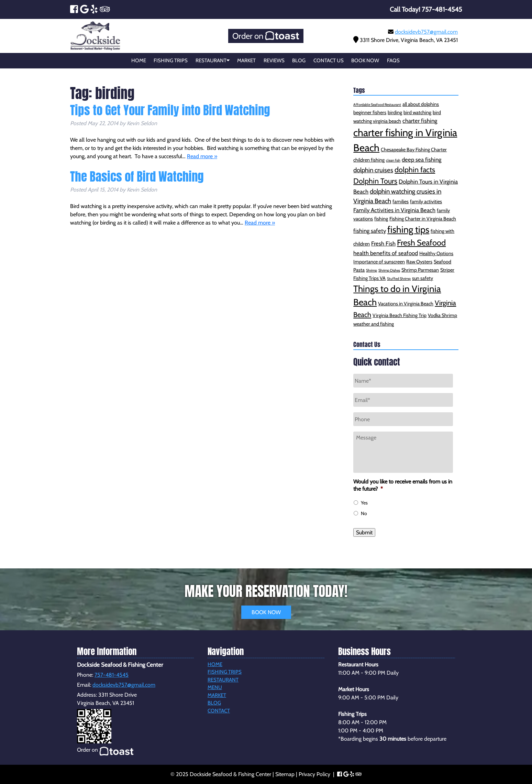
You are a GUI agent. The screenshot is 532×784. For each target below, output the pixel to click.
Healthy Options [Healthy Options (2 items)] (436, 253)
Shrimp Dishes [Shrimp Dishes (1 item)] (389, 270)
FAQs (393, 61)
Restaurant (213, 61)
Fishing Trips (171, 61)
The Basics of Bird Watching (137, 177)
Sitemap (285, 774)
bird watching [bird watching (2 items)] (417, 112)
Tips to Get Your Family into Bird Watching (170, 110)
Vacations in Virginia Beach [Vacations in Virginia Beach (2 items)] (406, 304)
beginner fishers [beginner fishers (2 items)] (370, 112)
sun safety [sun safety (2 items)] (423, 278)
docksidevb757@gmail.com (426, 32)
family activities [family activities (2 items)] (426, 202)
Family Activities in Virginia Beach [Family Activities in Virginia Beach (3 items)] (394, 210)
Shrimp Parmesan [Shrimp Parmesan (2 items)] (420, 270)
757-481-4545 (112, 675)
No (364, 513)
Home (139, 61)
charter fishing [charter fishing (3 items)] (420, 121)
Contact (219, 711)
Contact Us (329, 61)
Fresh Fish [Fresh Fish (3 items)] (383, 243)
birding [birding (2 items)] (395, 112)
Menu (215, 687)
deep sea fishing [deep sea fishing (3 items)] (422, 160)
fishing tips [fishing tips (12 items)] (408, 230)
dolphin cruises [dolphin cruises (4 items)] (373, 170)
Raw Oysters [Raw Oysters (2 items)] (419, 262)
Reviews (274, 61)
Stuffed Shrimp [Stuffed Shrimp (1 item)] (399, 279)
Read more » (202, 156)
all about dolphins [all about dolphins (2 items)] (421, 104)
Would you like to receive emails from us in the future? (403, 485)
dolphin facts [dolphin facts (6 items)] (415, 170)
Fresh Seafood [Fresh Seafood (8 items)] (421, 243)
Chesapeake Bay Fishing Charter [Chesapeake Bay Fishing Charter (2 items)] (414, 150)
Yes (364, 503)
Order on (266, 36)
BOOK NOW (266, 612)
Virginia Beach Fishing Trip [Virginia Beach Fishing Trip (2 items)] (400, 315)
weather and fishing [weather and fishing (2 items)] (374, 324)
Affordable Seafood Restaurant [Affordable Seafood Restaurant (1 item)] (377, 105)
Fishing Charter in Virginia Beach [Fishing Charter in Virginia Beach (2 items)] (423, 219)
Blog (299, 61)
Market (246, 61)
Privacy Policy (314, 774)
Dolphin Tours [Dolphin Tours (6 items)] (375, 181)
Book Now (365, 61)
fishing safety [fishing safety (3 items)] (370, 231)
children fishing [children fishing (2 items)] (369, 160)
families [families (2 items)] (401, 202)
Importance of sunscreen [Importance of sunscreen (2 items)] (379, 262)
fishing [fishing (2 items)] (381, 219)
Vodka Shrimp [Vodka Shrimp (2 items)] (442, 315)
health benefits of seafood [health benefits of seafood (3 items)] (386, 253)
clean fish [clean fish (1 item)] (393, 160)
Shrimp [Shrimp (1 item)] (372, 270)
